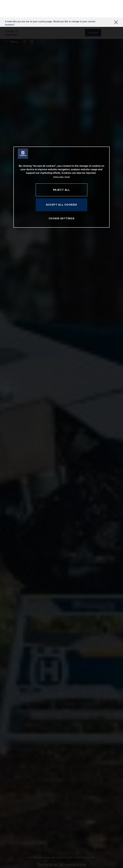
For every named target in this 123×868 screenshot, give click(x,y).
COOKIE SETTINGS (62, 191)
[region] (61, 160)
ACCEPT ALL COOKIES (61, 178)
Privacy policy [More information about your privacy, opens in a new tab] (59, 150)
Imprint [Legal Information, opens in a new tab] (67, 150)
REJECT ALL (61, 163)
